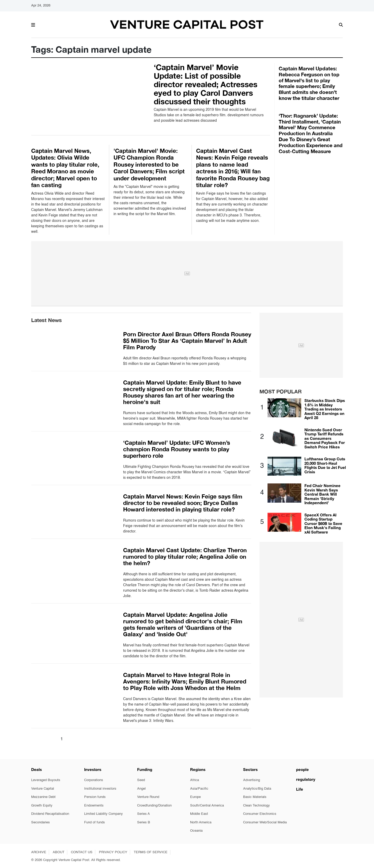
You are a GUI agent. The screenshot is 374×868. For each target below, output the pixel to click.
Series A (143, 814)
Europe (195, 797)
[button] (33, 24)
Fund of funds (95, 822)
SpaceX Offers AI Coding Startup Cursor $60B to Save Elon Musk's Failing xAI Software (323, 523)
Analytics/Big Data (257, 789)
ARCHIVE (39, 852)
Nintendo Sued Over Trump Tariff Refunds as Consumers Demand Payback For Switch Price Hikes (325, 438)
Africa (195, 780)
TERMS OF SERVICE (151, 852)
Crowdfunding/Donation (154, 806)
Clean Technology (256, 806)
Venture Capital (43, 789)
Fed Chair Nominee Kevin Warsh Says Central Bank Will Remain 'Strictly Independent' (322, 494)
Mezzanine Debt (43, 797)
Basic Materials (255, 797)
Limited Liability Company (103, 814)
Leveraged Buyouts (46, 780)
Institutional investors (100, 789)
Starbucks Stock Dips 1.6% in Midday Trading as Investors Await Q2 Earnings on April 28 (325, 409)
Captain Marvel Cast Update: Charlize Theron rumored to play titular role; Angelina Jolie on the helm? (185, 557)
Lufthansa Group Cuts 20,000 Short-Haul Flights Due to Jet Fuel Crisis (325, 465)
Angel (141, 789)
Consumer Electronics (260, 814)
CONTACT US (82, 852)
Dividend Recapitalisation (50, 814)
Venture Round (148, 797)
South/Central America (207, 806)
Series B (144, 822)
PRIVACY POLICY (113, 852)
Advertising (252, 780)
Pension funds (95, 797)
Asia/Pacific (199, 789)
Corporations (94, 780)
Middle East (199, 814)
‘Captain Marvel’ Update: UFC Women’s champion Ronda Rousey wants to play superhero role (177, 449)
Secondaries (41, 822)
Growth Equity (42, 806)
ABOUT (59, 852)
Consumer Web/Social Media (265, 822)
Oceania (196, 831)
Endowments (94, 806)
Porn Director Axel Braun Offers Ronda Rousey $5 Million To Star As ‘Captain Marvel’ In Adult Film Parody (187, 341)
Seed (141, 780)
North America (201, 822)
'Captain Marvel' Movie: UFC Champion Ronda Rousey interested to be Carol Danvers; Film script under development (149, 165)
